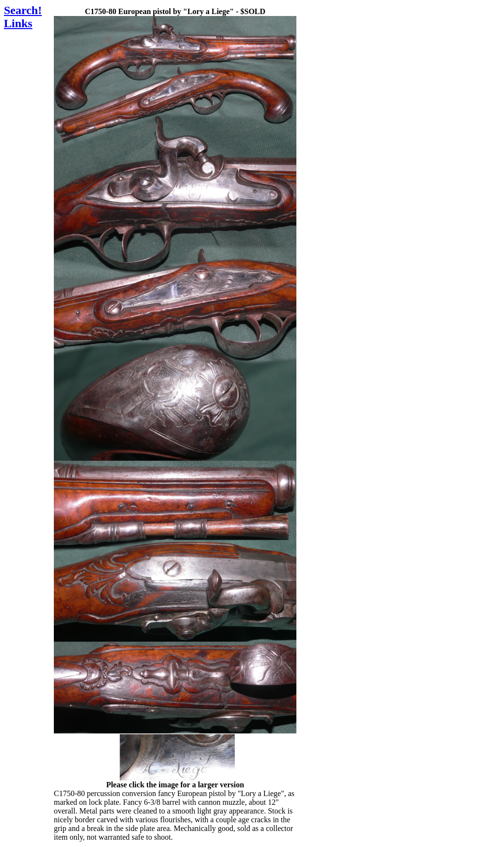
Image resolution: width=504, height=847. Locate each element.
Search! (23, 10)
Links (18, 23)
